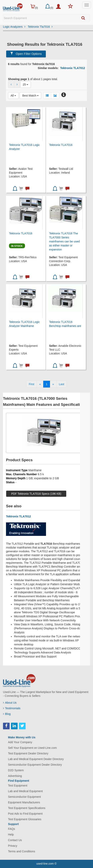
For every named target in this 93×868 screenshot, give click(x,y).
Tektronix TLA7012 (73, 68)
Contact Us (15, 840)
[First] (31, 384)
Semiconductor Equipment (24, 797)
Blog (7, 714)
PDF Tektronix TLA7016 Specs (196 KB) (36, 494)
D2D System (16, 770)
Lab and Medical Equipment (25, 791)
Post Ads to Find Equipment (25, 814)
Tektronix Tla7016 (40, 27)
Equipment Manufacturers (24, 802)
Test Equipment (18, 786)
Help (11, 834)
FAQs (11, 829)
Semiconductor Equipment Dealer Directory (35, 765)
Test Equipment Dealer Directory (28, 753)
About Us (10, 703)
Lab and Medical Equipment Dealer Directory (36, 759)
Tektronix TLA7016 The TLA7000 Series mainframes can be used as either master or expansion (64, 241)
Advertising (15, 776)
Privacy (13, 846)
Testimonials (12, 708)
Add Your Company (20, 742)
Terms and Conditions (21, 851)
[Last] (62, 384)
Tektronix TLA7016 (61, 145)
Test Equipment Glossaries (25, 819)
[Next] (53, 384)
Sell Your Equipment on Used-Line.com (32, 748)
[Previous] (40, 384)
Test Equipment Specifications (27, 808)
